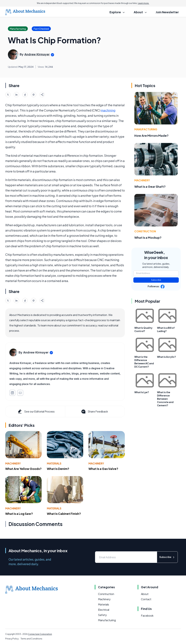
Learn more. (143, 3)
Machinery (13, 463)
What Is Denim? (58, 469)
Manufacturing (146, 129)
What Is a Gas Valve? (103, 469)
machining (108, 110)
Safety (102, 615)
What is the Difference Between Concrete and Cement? (165, 399)
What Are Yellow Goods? (23, 469)
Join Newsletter (167, 12)
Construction (145, 231)
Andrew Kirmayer (37, 54)
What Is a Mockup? (148, 237)
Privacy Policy (12, 639)
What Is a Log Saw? (19, 514)
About (145, 594)
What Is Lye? (142, 392)
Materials (54, 463)
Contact (146, 599)
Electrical (104, 610)
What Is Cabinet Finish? (64, 514)
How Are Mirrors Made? (151, 136)
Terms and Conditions (31, 639)
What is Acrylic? (166, 357)
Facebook (147, 616)
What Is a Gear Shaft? (150, 186)
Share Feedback (94, 412)
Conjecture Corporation (40, 634)
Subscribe (156, 280)
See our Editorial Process (36, 412)
